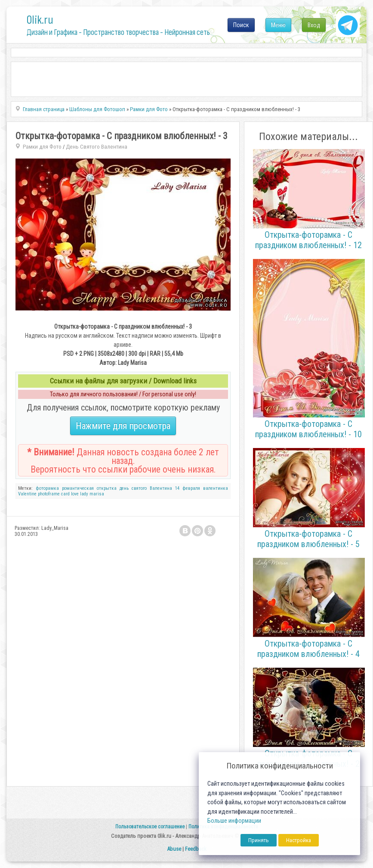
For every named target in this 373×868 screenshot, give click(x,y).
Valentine (27, 494)
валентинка (216, 488)
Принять (259, 840)
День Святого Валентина (97, 147)
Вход (314, 25)
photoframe (49, 494)
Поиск (241, 25)
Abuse (174, 849)
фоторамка (47, 488)
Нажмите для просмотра (123, 426)
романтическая (78, 488)
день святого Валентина (146, 488)
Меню (278, 25)
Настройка (299, 840)
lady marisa (92, 494)
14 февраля (188, 488)
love (75, 494)
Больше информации (234, 821)
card (65, 494)
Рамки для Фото (42, 147)
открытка (107, 488)
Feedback (196, 849)
